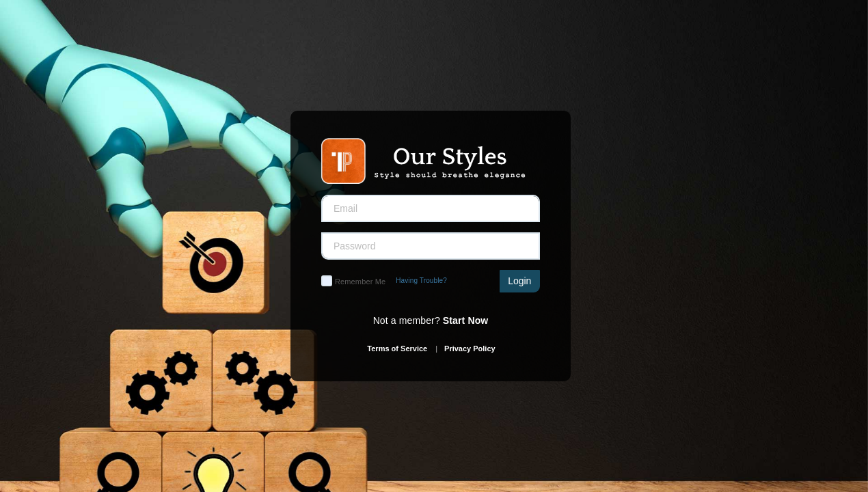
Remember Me (360, 282)
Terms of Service (397, 348)
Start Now (466, 320)
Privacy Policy (470, 348)
